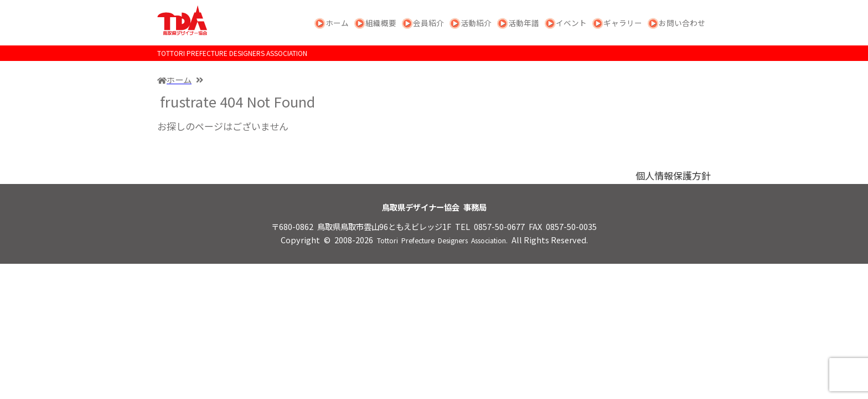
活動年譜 (524, 23)
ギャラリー (623, 23)
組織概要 (381, 23)
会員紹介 (428, 23)
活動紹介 (476, 23)
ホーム (337, 23)
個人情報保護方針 (673, 175)
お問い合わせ (682, 23)
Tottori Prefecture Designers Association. (442, 241)
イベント (571, 23)
